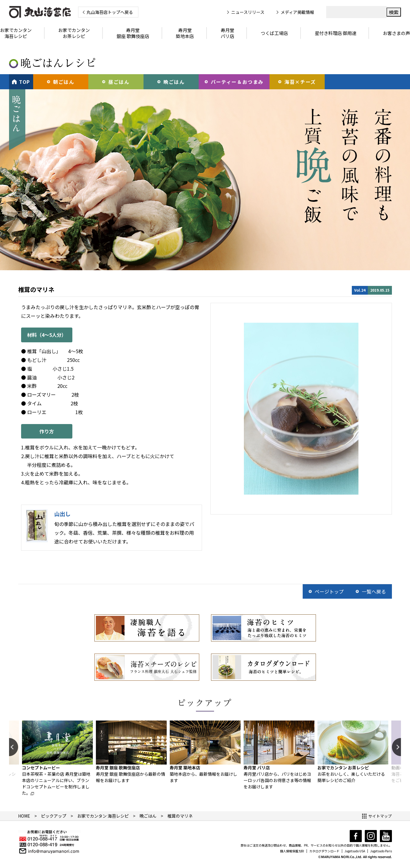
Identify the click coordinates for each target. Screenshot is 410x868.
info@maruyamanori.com (54, 851)
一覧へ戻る (374, 591)
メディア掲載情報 (297, 12)
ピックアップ (54, 816)
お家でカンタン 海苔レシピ (103, 816)
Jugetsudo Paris (381, 851)
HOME (24, 816)
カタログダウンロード (324, 851)
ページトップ (329, 591)
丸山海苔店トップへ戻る (110, 12)
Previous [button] (14, 747)
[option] (131, 752)
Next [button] (396, 747)
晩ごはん (148, 816)
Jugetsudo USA (355, 851)
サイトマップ (379, 816)
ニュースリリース (248, 12)
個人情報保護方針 (292, 851)
